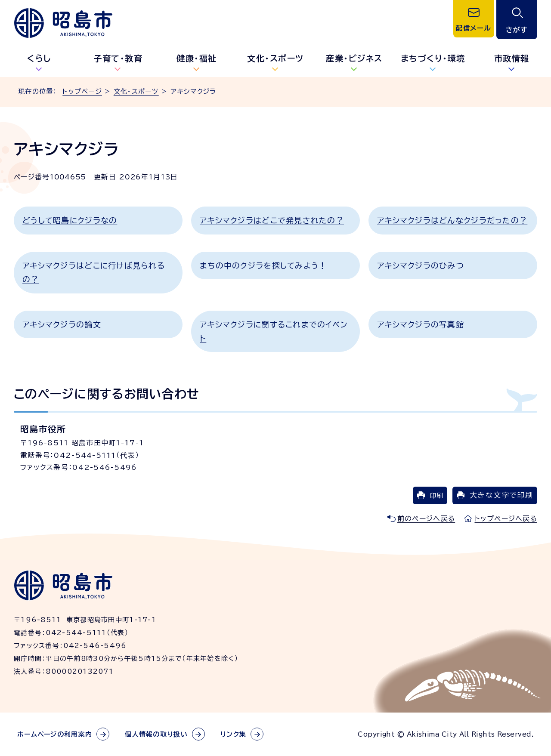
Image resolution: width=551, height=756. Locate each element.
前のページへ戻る (426, 518)
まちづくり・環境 (433, 58)
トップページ (82, 91)
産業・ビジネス (354, 58)
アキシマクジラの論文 (62, 324)
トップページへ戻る (506, 518)
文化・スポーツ (275, 58)
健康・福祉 (197, 58)
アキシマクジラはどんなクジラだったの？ (452, 220)
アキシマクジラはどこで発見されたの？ (272, 220)
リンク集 (233, 734)
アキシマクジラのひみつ (421, 265)
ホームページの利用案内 (55, 734)
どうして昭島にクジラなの (70, 220)
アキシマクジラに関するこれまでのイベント (274, 331)
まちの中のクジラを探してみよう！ (263, 265)
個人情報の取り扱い (156, 734)
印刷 (436, 495)
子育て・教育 (118, 58)
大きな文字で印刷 (501, 495)
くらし (39, 58)
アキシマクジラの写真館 (421, 324)
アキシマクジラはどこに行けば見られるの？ (94, 272)
